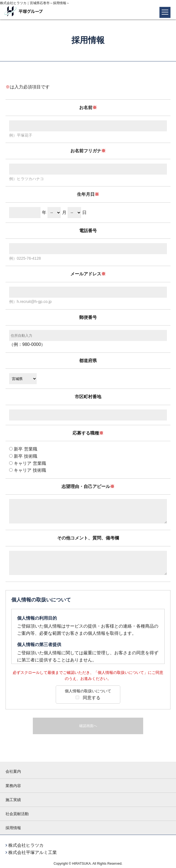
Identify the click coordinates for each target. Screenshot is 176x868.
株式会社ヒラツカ (26, 845)
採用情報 (13, 828)
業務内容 (13, 786)
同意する (88, 694)
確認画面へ (88, 726)
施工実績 (13, 800)
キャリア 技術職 (28, 470)
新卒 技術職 (23, 456)
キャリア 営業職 (28, 463)
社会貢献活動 (17, 814)
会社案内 (13, 771)
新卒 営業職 (23, 449)
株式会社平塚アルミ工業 (33, 853)
